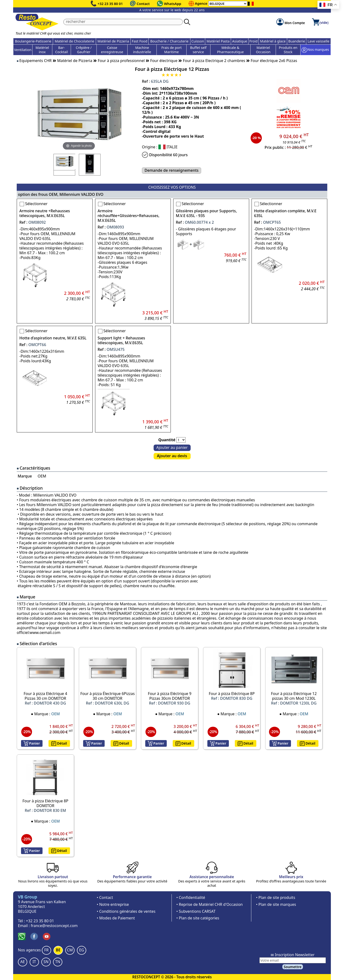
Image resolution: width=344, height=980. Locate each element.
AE (23, 962)
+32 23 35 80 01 (110, 4)
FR (46, 950)
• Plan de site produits (276, 897)
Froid (253, 41)
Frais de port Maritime (171, 50)
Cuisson (198, 41)
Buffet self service (198, 50)
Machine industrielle (142, 50)
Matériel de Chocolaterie (75, 41)
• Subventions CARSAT (196, 911)
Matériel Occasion (263, 50)
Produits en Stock (288, 50)
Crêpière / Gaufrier (84, 50)
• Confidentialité (191, 897)
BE (58, 950)
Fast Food (140, 41)
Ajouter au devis (172, 456)
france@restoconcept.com (54, 926)
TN (58, 962)
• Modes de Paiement (116, 918)
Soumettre (293, 967)
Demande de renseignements (172, 170)
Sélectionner (36, 204)
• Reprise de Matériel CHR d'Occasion (210, 904)
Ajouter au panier (172, 447)
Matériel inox (42, 50)
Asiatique (240, 41)
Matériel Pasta (218, 41)
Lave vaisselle (319, 41)
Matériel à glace (273, 41)
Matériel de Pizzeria (113, 41)
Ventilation (23, 50)
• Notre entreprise (113, 904)
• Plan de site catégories (198, 918)
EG (82, 950)
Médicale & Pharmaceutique (231, 50)
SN (46, 962)
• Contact (105, 897)
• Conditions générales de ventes (126, 911)
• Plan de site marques (276, 904)
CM (70, 950)
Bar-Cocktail (62, 50)
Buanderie (297, 41)
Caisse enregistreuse (112, 50)
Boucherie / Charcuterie (169, 41)
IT (34, 962)
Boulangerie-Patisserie (33, 41)
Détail (59, 743)
